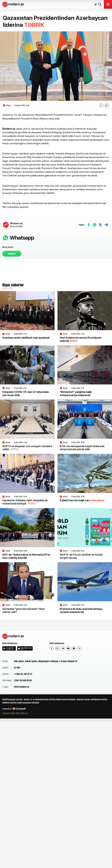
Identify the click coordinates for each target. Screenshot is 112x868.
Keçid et (12, 254)
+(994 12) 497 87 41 (23, 674)
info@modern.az (22, 687)
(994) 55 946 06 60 (23, 680)
